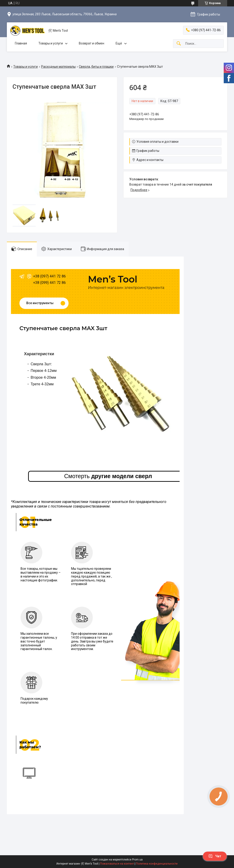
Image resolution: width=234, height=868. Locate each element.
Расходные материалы (58, 67)
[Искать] (179, 44)
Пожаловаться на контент (117, 864)
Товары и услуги (51, 43)
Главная (21, 43)
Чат (215, 856)
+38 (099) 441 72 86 (49, 283)
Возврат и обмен (92, 43)
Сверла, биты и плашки (96, 67)
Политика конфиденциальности (157, 864)
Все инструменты (40, 303)
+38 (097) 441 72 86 (49, 276)
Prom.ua (137, 860)
